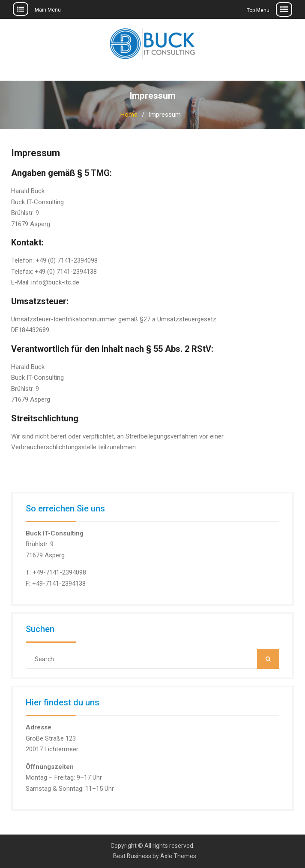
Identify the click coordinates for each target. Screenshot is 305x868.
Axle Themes (178, 856)
